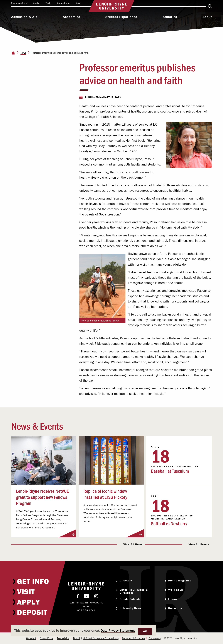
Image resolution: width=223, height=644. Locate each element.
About (207, 17)
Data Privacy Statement (118, 631)
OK (145, 631)
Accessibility (63, 638)
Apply (36, 3)
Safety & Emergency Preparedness (101, 638)
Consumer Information (133, 638)
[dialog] (84, 631)
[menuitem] (24, 17)
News (23, 53)
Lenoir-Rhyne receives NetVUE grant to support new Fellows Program (42, 497)
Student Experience (121, 17)
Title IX (76, 638)
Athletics (170, 17)
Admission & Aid (24, 17)
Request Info (63, 3)
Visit (48, 3)
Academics (71, 17)
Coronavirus (155, 638)
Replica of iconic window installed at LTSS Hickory (105, 494)
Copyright (31, 638)
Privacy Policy (46, 638)
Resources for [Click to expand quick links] (20, 3)
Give (78, 3)
